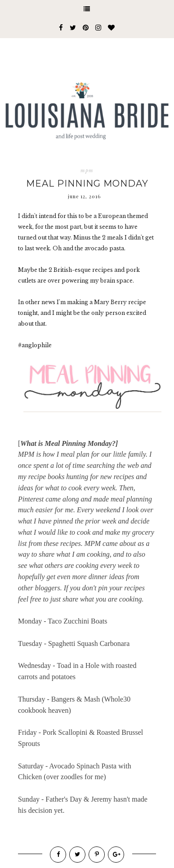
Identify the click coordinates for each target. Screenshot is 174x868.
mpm (87, 170)
